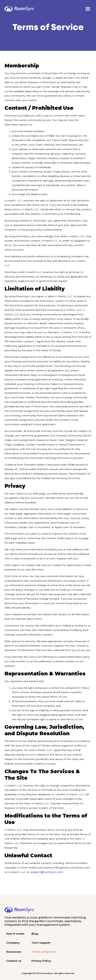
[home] (20, 9)
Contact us (14, 961)
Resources (14, 952)
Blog (35, 934)
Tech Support (41, 943)
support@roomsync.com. (47, 872)
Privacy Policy (41, 961)
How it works (15, 934)
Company (13, 943)
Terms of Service (43, 952)
